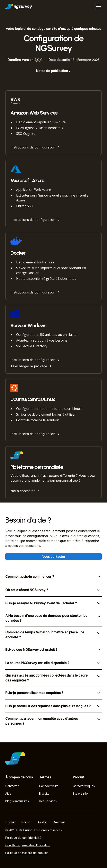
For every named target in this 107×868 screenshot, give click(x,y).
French (27, 822)
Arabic (43, 822)
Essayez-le (80, 793)
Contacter (12, 786)
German (59, 822)
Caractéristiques (84, 786)
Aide (8, 793)
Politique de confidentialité (23, 838)
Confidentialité (49, 786)
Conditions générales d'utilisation (28, 845)
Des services (48, 801)
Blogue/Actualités (17, 801)
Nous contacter (53, 557)
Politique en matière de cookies (27, 853)
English (11, 822)
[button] (98, 7)
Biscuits (44, 793)
